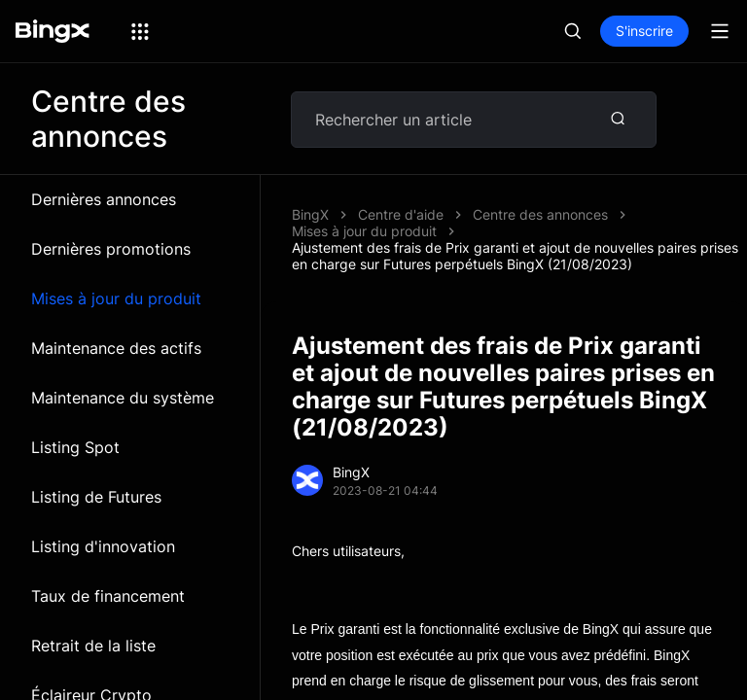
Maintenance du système (123, 398)
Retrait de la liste (93, 646)
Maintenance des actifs (116, 348)
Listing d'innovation (103, 546)
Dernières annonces (104, 199)
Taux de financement (108, 596)
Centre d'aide (401, 214)
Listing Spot (75, 447)
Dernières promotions (111, 249)
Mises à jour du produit (116, 298)
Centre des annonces (540, 214)
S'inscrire (644, 31)
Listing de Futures (96, 497)
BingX (310, 214)
